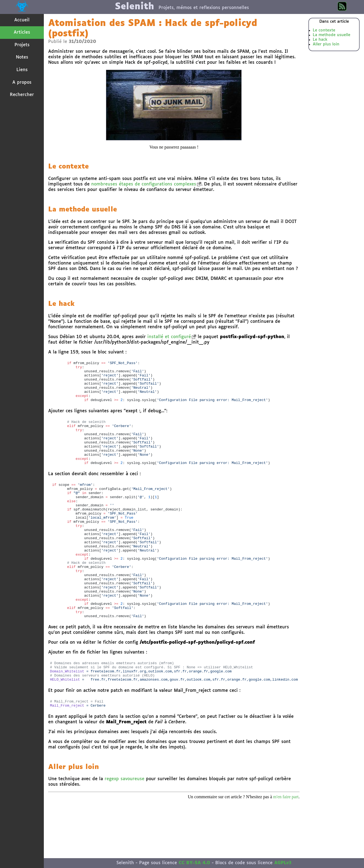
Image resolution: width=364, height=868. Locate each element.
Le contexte (324, 30)
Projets (22, 45)
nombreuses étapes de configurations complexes (144, 184)
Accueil (22, 20)
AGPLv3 (283, 863)
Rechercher (22, 95)
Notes (22, 57)
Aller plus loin (326, 44)
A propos (22, 82)
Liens (22, 70)
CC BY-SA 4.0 (194, 863)
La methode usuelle (332, 35)
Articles (22, 32)
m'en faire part (286, 847)
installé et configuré (169, 337)
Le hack (320, 40)
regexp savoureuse (124, 829)
